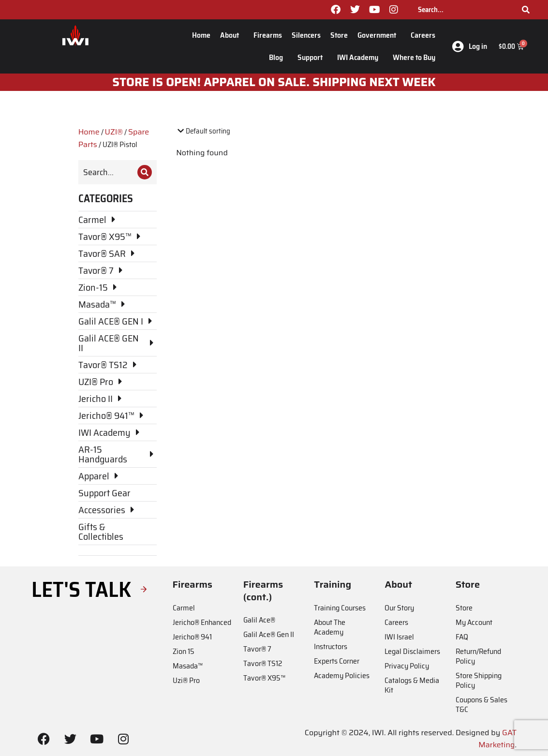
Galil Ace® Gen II (269, 634)
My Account (474, 622)
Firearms (268, 35)
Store (339, 35)
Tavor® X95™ (264, 678)
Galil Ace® (259, 620)
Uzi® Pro (186, 680)
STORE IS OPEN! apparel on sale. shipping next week (274, 82)
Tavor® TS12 (263, 663)
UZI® (114, 132)
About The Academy (330, 627)
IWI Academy (360, 57)
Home (201, 35)
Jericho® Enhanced (202, 622)
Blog (278, 57)
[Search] (526, 10)
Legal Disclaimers (412, 651)
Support (312, 57)
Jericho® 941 (192, 637)
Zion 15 (184, 651)
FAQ (462, 637)
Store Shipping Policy (479, 680)
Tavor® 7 (257, 649)
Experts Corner (337, 661)
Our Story (399, 608)
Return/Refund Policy (478, 656)
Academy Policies (342, 675)
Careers (423, 35)
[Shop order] (217, 131)
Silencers (306, 35)
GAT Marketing (497, 739)
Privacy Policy (407, 666)
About (232, 35)
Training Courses (340, 608)
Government (379, 35)
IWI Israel (399, 637)
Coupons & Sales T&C (481, 704)
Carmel (184, 608)
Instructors (331, 646)
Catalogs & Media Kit (412, 685)
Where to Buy (414, 57)
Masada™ (188, 666)
